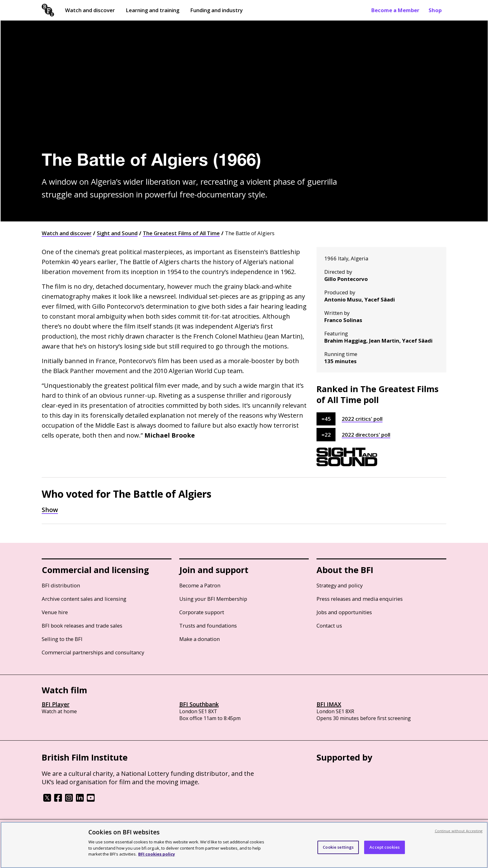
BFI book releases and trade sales (82, 626)
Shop (435, 10)
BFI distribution (61, 585)
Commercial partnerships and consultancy (93, 652)
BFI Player (56, 704)
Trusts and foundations (208, 626)
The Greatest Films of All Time (181, 233)
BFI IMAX (329, 704)
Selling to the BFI (62, 639)
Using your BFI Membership (213, 599)
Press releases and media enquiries (360, 599)
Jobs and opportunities (344, 612)
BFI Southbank (199, 704)
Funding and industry (216, 10)
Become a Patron (200, 585)
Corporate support (202, 612)
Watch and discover (90, 10)
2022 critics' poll (362, 419)
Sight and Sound (117, 233)
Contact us (329, 626)
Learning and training (152, 10)
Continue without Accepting (459, 831)
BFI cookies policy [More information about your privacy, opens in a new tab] (157, 854)
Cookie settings (338, 847)
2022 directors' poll (366, 435)
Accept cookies (385, 847)
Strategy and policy (340, 585)
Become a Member (395, 10)
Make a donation (199, 639)
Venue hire (55, 612)
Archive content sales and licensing (84, 599)
